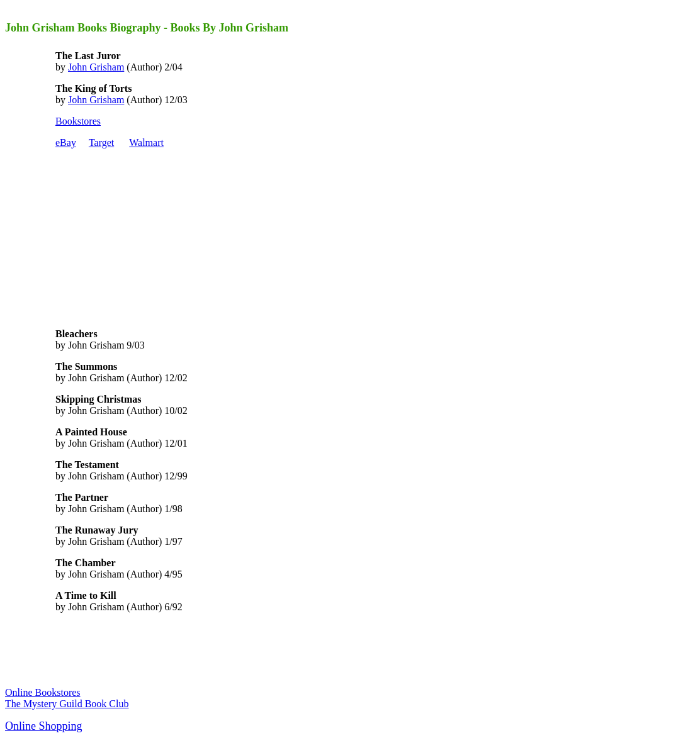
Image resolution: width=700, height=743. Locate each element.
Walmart (146, 142)
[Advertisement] (150, 237)
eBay (66, 142)
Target (101, 142)
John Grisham (96, 67)
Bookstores (78, 121)
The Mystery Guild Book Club (67, 704)
